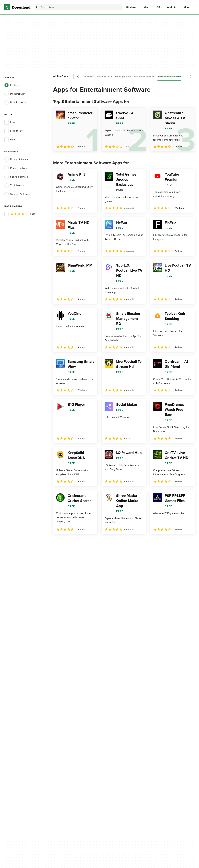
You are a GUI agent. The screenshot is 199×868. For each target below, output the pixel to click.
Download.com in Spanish (70, 730)
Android (172, 7)
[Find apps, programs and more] (79, 7)
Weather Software (17, 194)
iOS (158, 7)
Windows (131, 7)
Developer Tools (123, 76)
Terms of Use (113, 718)
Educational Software (144, 76)
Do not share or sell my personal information (119, 732)
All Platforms (62, 76)
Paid (10, 140)
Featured (12, 85)
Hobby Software (16, 159)
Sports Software (16, 177)
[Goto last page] (188, 542)
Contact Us (61, 724)
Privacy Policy (114, 712)
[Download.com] (17, 7)
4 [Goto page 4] (85, 542)
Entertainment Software (169, 77)
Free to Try (13, 131)
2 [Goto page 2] (66, 542)
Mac (146, 7)
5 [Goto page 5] (94, 542)
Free (10, 122)
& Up (20, 214)
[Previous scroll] (78, 76)
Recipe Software (16, 168)
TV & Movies (14, 186)
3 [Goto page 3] (76, 542)
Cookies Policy (114, 724)
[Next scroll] (190, 76)
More (188, 7)
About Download (65, 712)
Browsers (88, 76)
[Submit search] (38, 7)
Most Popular (15, 94)
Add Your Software (66, 718)
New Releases (15, 103)
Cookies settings (115, 740)
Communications (104, 76)
